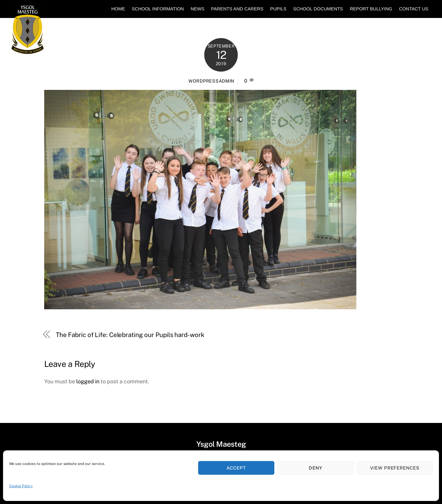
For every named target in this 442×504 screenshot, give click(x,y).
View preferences (395, 468)
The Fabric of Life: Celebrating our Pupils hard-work (130, 335)
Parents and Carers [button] (237, 9)
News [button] (197, 9)
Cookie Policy (21, 486)
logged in (88, 381)
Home (118, 9)
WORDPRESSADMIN (211, 81)
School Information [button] (158, 9)
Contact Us (414, 9)
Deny (315, 468)
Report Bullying (371, 9)
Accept (236, 468)
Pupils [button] (278, 9)
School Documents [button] (318, 9)
